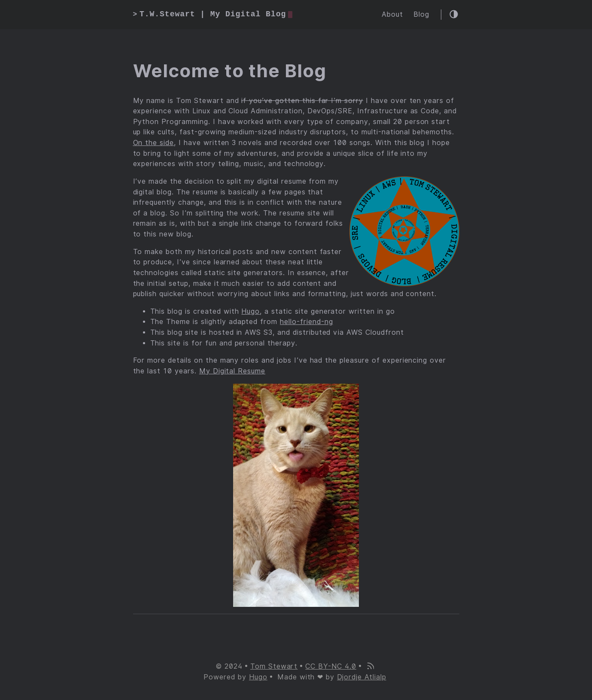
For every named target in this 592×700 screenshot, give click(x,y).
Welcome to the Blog (230, 71)
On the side (154, 143)
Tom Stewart (274, 666)
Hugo (250, 311)
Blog (421, 14)
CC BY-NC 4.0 (331, 666)
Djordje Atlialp (361, 677)
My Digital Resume (232, 371)
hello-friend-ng (306, 322)
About (392, 14)
